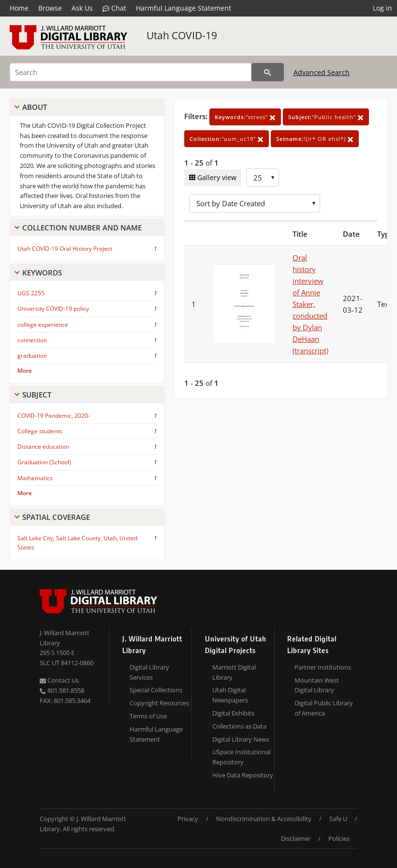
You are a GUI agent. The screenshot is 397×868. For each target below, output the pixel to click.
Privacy (188, 819)
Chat (114, 8)
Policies (339, 838)
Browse (50, 8)
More (25, 371)
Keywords (42, 273)
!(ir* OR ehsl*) (315, 139)
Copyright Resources (159, 703)
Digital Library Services (149, 672)
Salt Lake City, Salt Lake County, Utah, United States (77, 543)
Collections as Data (239, 726)
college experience (43, 325)
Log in (382, 8)
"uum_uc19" (227, 139)
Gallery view (216, 177)
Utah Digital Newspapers (230, 695)
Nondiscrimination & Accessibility (264, 819)
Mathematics (35, 478)
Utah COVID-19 (182, 35)
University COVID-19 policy (53, 309)
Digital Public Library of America (324, 708)
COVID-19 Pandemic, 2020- (54, 416)
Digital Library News (241, 739)
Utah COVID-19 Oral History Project (65, 249)
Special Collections (156, 690)
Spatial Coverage (56, 517)
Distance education (43, 447)
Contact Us (59, 680)
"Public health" (326, 117)
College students (40, 431)
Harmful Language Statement (184, 8)
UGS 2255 (31, 293)
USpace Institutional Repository (241, 757)
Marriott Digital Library (234, 672)
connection (32, 340)
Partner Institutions (323, 667)
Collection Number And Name (82, 228)
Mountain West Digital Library (317, 685)
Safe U (338, 819)
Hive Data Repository (243, 775)
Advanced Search (322, 72)
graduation (32, 356)
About (35, 107)
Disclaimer (296, 838)
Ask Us (82, 8)
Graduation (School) (44, 462)
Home (19, 8)
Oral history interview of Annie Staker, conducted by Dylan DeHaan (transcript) (310, 304)
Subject (37, 395)
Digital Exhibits (233, 713)
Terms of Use (148, 716)
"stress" (245, 117)
